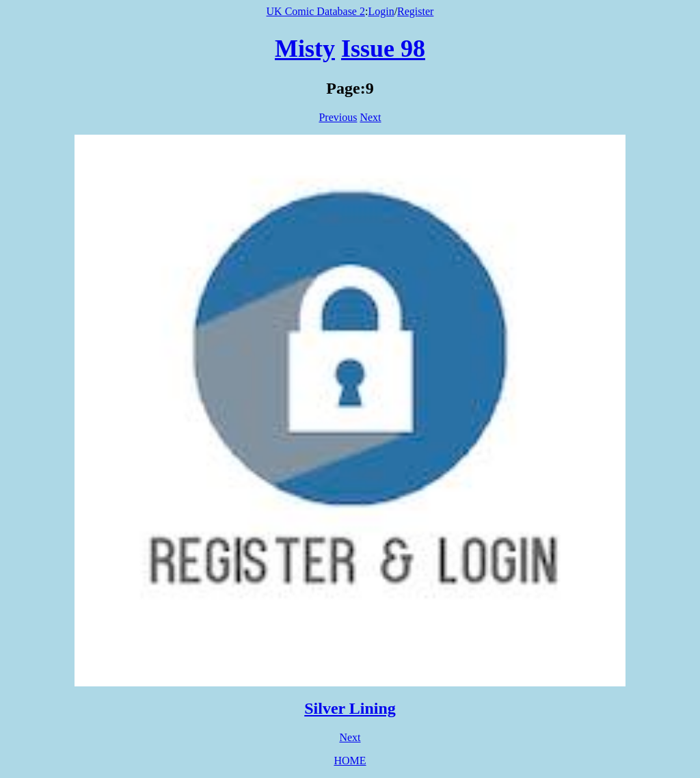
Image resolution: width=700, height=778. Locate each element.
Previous (338, 117)
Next (370, 117)
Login (381, 11)
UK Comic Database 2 (316, 11)
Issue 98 (383, 49)
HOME (350, 761)
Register (415, 11)
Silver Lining (350, 708)
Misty (305, 49)
